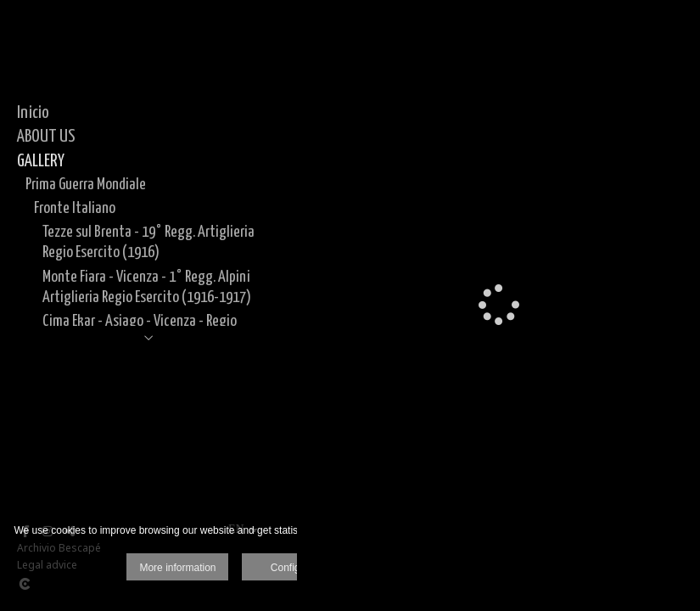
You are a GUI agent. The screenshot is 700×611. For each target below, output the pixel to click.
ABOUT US (46, 137)
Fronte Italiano (75, 208)
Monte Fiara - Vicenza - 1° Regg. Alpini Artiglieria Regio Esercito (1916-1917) (147, 287)
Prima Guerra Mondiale (86, 185)
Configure (293, 568)
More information (177, 568)
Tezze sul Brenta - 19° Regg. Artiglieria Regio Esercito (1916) (148, 242)
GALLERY (41, 161)
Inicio (33, 113)
